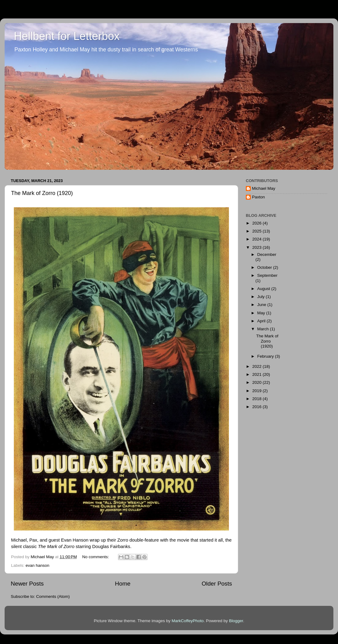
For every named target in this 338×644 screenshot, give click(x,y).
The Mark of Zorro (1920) (42, 193)
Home (123, 584)
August (264, 289)
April (262, 321)
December (267, 254)
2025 (257, 231)
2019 (257, 391)
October (265, 267)
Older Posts (217, 584)
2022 (257, 366)
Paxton (258, 197)
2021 (257, 374)
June (262, 305)
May (262, 313)
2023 (257, 247)
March (263, 329)
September (267, 275)
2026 (257, 223)
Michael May (264, 188)
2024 (257, 239)
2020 (257, 382)
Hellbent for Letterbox (67, 36)
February (266, 356)
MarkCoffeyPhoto (188, 621)
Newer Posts (27, 584)
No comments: (96, 557)
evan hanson (37, 565)
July (261, 297)
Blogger (236, 621)
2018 (257, 399)
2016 (257, 407)
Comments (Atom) (53, 596)
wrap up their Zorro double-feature (124, 540)
